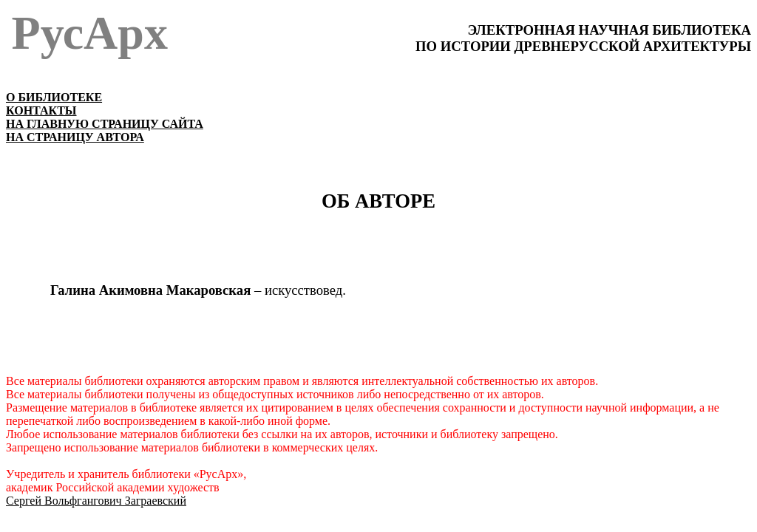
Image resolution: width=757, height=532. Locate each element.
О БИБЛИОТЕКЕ (54, 97)
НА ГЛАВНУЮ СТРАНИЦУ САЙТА (105, 124)
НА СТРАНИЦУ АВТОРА (75, 137)
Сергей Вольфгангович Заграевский (96, 501)
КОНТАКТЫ (41, 110)
